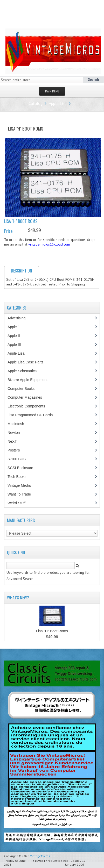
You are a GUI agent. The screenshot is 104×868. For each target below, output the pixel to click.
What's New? (18, 598)
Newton (14, 433)
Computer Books (25, 389)
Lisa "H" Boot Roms (52, 631)
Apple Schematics (25, 371)
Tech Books (21, 477)
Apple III (17, 345)
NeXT (12, 441)
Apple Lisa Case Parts (28, 362)
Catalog (36, 103)
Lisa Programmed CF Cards (33, 415)
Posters (16, 450)
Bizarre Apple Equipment (30, 380)
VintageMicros (40, 856)
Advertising (19, 318)
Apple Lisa (58, 103)
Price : (9, 231)
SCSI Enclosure (23, 468)
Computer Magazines (29, 397)
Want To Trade (19, 494)
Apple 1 (16, 327)
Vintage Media (22, 485)
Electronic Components (29, 406)
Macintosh (19, 424)
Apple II (16, 336)
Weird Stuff (19, 503)
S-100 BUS (19, 459)
